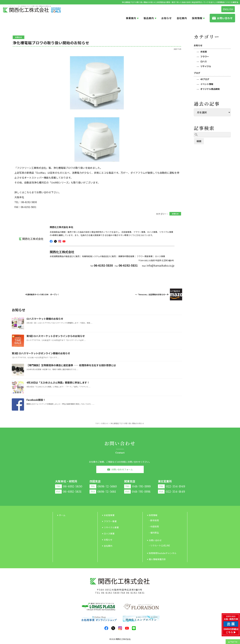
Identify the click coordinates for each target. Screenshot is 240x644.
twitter (55, 241)
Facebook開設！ (36, 400)
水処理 (204, 52)
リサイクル (206, 66)
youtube (64, 241)
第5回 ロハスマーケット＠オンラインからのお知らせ (56, 336)
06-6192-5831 (136, 593)
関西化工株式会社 (123, 639)
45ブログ (205, 79)
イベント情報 (207, 84)
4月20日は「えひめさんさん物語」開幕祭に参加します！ (58, 382)
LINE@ (134, 628)
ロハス (204, 61)
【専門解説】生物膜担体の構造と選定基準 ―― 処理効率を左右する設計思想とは (71, 365)
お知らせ (198, 45)
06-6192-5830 (111, 593)
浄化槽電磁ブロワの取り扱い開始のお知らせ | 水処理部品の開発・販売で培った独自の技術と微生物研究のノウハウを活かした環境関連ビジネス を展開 (179, 2)
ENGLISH (228, 9)
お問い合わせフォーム (122, 469)
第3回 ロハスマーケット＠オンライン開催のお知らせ (41, 353)
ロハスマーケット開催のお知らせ (45, 319)
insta (60, 241)
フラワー (205, 56)
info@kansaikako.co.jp (160, 265)
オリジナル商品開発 (210, 89)
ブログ (197, 73)
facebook (51, 241)
